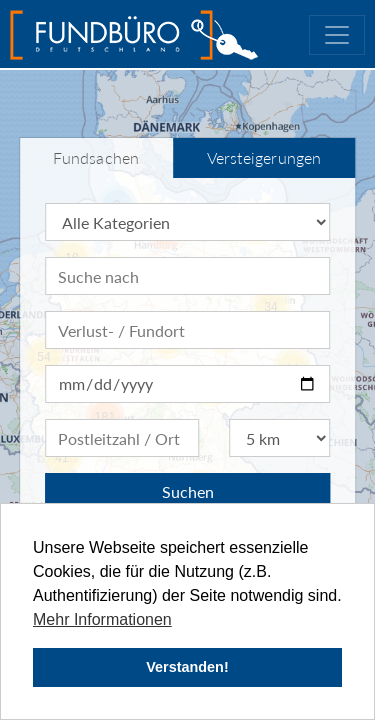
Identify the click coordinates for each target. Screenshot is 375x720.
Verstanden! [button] (187, 667)
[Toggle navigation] (337, 35)
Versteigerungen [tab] (264, 157)
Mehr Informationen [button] (102, 619)
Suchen (188, 491)
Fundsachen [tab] (96, 157)
